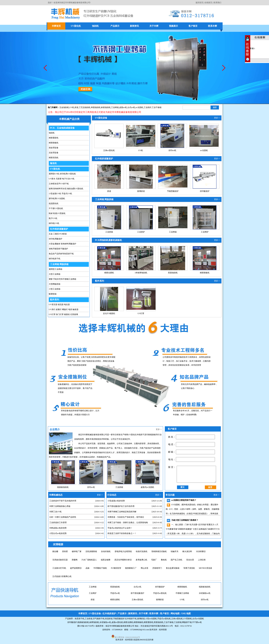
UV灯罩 (141, 313)
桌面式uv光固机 (147, 487)
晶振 (88, 568)
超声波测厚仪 (76, 568)
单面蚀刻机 (96, 107)
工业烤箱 (115, 107)
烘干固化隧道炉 (115, 597)
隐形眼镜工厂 (131, 568)
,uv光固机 (139, 107)
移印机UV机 (54, 223)
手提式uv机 (93, 597)
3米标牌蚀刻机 (141, 273)
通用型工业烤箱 (56, 269)
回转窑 (65, 551)
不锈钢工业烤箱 (160, 597)
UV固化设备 (101, 118)
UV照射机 (187, 619)
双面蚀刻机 (173, 273)
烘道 (76, 107)
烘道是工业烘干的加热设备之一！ (122, 533)
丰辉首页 (56, 26)
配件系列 (55, 300)
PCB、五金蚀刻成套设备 (62, 128)
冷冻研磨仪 (201, 551)
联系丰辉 (213, 26)
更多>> (217, 118)
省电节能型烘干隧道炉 (58, 249)
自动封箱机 (106, 551)
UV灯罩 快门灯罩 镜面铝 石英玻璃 (63, 314)
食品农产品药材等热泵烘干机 (61, 254)
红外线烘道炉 (109, 614)
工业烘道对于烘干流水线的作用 (63, 501)
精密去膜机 (109, 273)
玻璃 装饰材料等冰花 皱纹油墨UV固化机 (66, 189)
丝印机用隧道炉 (56, 239)
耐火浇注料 (187, 551)
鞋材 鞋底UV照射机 (57, 213)
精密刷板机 (54, 143)
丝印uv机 (172, 150)
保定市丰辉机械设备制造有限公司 (120, 626)
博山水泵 (145, 568)
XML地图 (186, 614)
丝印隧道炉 (205, 191)
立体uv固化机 (109, 150)
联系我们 (217, 3)
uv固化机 (93, 585)
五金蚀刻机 (64, 107)
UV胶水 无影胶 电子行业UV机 (62, 179)
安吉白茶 (190, 560)
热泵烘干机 (80, 619)
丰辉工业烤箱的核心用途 (60, 506)
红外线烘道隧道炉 (59, 229)
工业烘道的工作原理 (58, 523)
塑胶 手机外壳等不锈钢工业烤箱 (62, 279)
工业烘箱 (109, 232)
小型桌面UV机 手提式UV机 (60, 194)
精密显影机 (54, 138)
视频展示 (173, 26)
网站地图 (175, 614)
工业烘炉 (148, 107)
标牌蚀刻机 (94, 622)
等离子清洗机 (189, 568)
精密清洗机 (54, 158)
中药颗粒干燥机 (100, 568)
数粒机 (164, 560)
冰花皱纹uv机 (182, 597)
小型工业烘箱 (55, 289)
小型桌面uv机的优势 (116, 501)
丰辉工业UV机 (55, 512)
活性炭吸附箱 (91, 551)
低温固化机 (54, 203)
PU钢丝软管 (116, 568)
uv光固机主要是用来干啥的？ (184, 500)
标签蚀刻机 (106, 107)
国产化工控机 (177, 560)
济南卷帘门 (157, 568)
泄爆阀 (75, 560)
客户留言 (193, 26)
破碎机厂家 (77, 551)
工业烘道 (89, 619)
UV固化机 (76, 26)
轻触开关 (175, 551)
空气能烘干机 (99, 619)
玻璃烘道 (141, 191)
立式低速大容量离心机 (62, 576)
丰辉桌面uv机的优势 (58, 528)
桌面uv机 (123, 107)
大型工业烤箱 (55, 274)
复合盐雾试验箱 (173, 568)
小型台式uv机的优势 (58, 533)
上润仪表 (202, 560)
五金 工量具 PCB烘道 (58, 234)
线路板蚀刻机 (63, 487)
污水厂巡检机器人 (89, 560)
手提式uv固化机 (137, 597)
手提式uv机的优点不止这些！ (120, 528)
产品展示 (115, 26)
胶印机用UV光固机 (57, 199)
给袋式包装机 (142, 551)
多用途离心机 (141, 560)
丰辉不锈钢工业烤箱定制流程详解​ (122, 512)
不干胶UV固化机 (56, 208)
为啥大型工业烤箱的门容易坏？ (185, 520)
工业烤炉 (205, 232)
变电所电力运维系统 (123, 551)
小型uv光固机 (137, 585)
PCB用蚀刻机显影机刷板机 (108, 240)
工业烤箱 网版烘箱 (59, 264)
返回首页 (199, 3)
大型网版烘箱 (55, 284)
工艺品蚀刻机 (85, 107)
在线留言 (208, 3)
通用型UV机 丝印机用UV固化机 (62, 174)
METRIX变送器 (205, 568)
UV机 (72, 107)
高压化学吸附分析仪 (123, 560)
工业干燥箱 (157, 107)
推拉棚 (55, 551)
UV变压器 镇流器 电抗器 (59, 304)
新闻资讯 (134, 26)
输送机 (53, 163)
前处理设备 (54, 148)
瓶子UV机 (53, 218)
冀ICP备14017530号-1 (86, 626)
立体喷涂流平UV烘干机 (59, 184)
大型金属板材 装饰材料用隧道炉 (62, 244)
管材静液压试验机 (159, 551)
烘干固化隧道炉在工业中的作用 (121, 506)
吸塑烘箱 (53, 294)
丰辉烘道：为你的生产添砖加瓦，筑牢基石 (126, 517)
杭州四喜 (129, 640)
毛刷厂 (154, 560)
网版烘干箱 (187, 622)
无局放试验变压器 (60, 560)
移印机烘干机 (55, 259)
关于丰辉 (154, 26)
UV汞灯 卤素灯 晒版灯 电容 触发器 (64, 309)
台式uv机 (131, 107)
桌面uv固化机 (115, 585)
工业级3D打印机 (59, 568)
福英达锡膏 (106, 560)
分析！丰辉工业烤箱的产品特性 (63, 517)
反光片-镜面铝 (109, 313)
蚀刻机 (95, 26)
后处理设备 (54, 153)
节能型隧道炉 (173, 191)
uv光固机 (204, 150)
